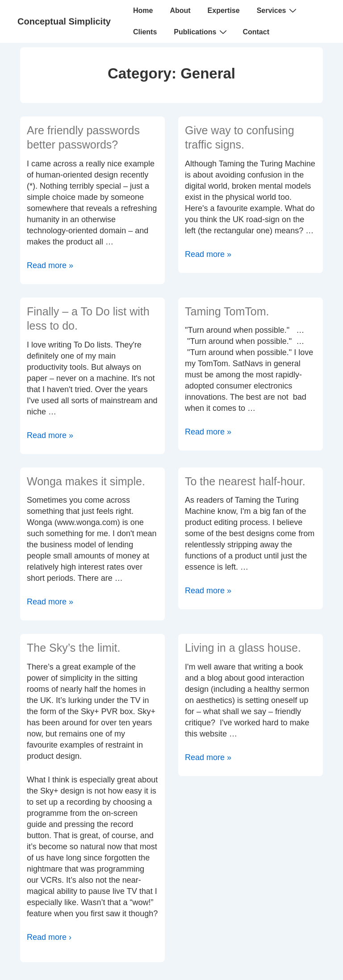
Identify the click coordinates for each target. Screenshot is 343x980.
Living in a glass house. (243, 648)
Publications (201, 32)
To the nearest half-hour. (245, 481)
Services (278, 10)
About (180, 10)
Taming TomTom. (227, 311)
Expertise (224, 10)
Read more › (49, 937)
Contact (256, 32)
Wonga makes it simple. (86, 481)
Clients (145, 32)
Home (143, 10)
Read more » (50, 265)
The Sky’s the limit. (73, 648)
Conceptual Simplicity (64, 21)
